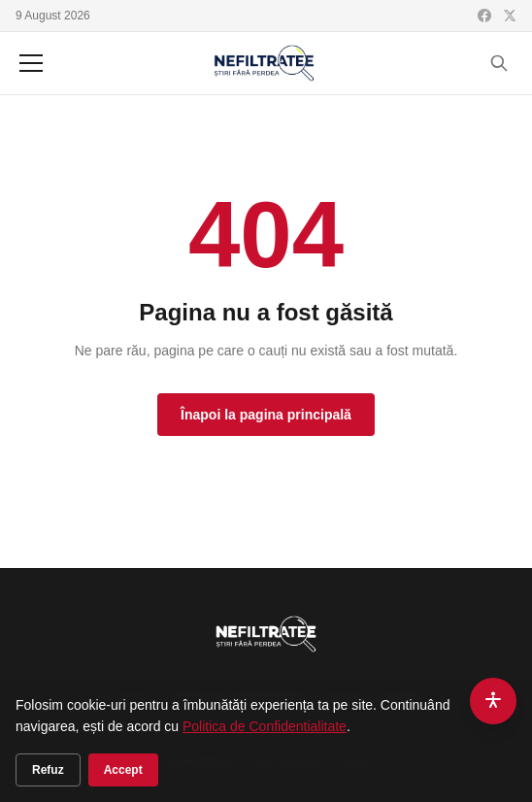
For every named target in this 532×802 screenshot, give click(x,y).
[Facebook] (484, 16)
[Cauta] (499, 63)
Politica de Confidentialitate (265, 726)
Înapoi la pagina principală (266, 415)
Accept (123, 770)
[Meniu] (31, 63)
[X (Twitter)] (510, 16)
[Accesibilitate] (493, 701)
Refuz (48, 770)
